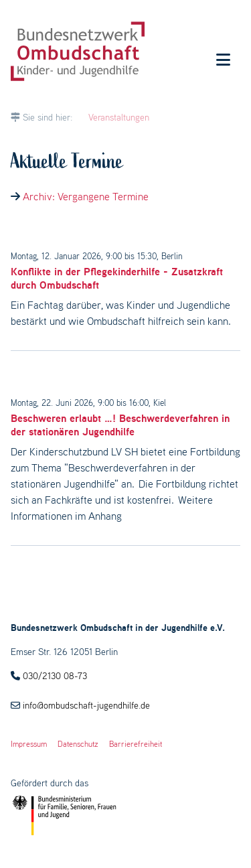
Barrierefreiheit (136, 744)
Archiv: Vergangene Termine (86, 196)
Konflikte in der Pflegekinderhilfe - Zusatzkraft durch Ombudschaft (117, 278)
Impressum (29, 744)
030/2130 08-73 (55, 676)
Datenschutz (78, 744)
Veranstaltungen (119, 117)
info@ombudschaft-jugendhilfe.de (86, 705)
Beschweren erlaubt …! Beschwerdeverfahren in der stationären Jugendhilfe (120, 425)
